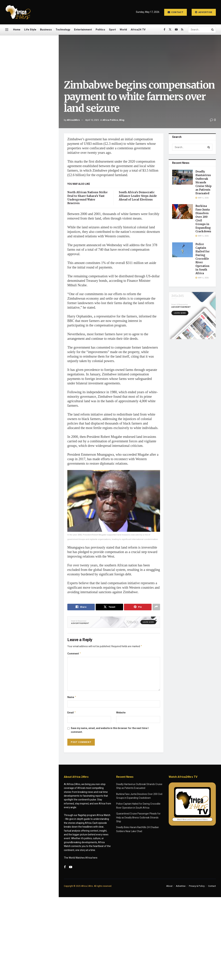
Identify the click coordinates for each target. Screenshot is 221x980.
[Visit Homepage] (18, 12)
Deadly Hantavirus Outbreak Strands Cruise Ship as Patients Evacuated (37, 81)
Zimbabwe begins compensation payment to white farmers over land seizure (29, 58)
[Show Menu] (7, 30)
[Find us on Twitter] (170, 30)
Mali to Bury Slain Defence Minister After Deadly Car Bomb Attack (34, 369)
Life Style (30, 30)
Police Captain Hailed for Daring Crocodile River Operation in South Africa (33, 120)
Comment (74, 654)
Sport (112, 30)
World (123, 30)
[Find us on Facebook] (164, 30)
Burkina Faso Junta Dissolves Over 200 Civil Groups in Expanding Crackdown (35, 100)
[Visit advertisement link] (29, 164)
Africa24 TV (138, 30)
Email (72, 714)
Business (46, 30)
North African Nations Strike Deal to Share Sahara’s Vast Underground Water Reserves (36, 327)
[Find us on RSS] (182, 30)
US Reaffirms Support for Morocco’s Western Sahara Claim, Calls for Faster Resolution (34, 348)
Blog (122, 120)
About (169, 888)
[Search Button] (213, 30)
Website (121, 714)
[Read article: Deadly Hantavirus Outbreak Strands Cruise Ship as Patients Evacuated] (182, 177)
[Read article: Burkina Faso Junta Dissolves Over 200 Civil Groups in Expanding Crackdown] (182, 212)
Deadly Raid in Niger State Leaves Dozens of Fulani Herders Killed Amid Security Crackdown (35, 306)
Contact (176, 12)
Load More (29, 387)
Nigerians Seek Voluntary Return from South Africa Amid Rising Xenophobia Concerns (37, 285)
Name (72, 698)
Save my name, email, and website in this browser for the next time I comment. (110, 731)
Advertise (204, 12)
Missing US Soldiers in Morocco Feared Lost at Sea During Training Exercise (35, 242)
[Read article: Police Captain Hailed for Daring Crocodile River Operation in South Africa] (182, 250)
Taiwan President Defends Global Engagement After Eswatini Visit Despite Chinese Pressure (36, 264)
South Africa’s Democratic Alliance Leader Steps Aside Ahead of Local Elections (138, 196)
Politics (100, 30)
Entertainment (83, 30)
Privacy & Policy (197, 888)
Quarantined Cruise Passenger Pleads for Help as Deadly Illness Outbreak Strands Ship (37, 203)
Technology (63, 30)
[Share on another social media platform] (156, 607)
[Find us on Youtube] (176, 30)
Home (17, 30)
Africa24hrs (73, 120)
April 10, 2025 (92, 120)
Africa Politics (110, 120)
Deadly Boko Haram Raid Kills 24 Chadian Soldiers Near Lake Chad (36, 223)
